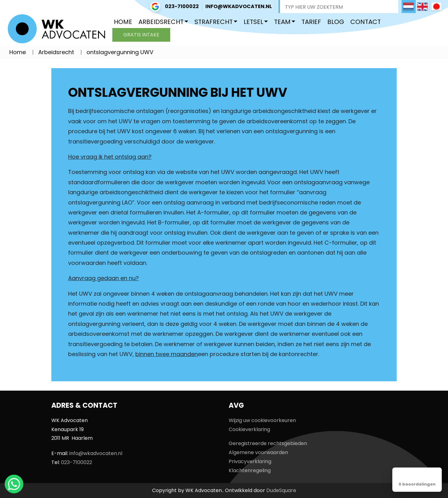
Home (123, 22)
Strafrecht (214, 22)
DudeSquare (281, 490)
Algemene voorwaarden (258, 452)
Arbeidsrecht (161, 22)
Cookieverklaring (249, 429)
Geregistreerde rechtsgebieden (268, 443)
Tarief (311, 22)
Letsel (253, 22)
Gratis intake (141, 35)
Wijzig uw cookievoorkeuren (262, 420)
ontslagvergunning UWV (120, 52)
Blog (336, 22)
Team (282, 22)
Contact (366, 22)
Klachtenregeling (250, 470)
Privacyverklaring (250, 461)
